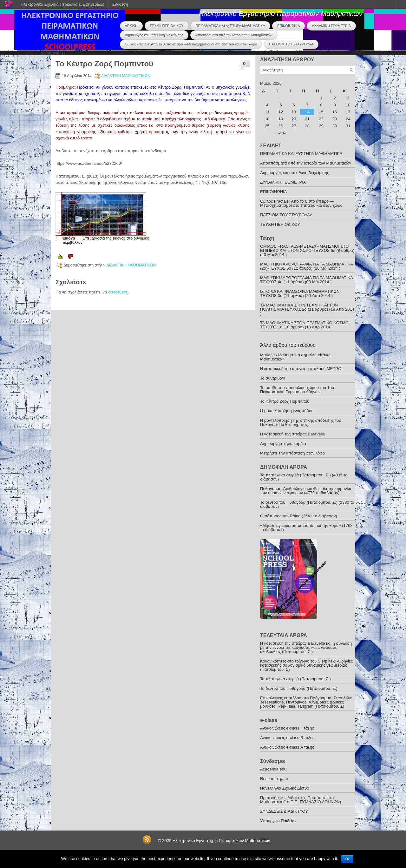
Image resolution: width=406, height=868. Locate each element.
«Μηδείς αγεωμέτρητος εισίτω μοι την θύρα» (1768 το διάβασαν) (306, 528)
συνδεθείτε (118, 292)
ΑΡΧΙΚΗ (131, 26)
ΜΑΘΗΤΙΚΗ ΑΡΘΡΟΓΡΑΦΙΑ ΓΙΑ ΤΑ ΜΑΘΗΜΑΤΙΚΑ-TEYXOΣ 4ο (307, 280)
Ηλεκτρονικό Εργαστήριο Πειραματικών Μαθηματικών (281, 13)
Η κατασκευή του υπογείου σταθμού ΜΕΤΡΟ (301, 369)
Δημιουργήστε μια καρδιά (283, 444)
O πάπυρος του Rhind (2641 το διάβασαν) (299, 516)
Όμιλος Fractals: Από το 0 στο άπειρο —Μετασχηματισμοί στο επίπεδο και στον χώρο (191, 44)
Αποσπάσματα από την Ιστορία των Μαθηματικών (234, 35)
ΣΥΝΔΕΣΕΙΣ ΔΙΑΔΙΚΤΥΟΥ (284, 811)
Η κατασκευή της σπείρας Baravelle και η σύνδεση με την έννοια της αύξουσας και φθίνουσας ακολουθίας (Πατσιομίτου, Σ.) (306, 647)
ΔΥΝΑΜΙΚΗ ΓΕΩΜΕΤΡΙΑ (331, 26)
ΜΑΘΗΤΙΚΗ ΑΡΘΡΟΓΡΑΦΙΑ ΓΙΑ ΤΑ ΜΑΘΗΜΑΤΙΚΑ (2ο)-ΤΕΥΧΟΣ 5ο (306, 266)
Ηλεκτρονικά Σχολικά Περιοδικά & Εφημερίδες (62, 4)
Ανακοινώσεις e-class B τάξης (287, 738)
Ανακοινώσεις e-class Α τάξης (287, 747)
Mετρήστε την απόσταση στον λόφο (292, 453)
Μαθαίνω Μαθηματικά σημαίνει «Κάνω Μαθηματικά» (295, 357)
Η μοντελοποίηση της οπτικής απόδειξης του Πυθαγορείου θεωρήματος (301, 422)
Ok (347, 859)
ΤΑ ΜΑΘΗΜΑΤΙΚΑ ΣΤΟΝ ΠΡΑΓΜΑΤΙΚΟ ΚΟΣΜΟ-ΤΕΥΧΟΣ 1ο (305, 325)
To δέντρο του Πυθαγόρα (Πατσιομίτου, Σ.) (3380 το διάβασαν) (307, 504)
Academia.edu (273, 769)
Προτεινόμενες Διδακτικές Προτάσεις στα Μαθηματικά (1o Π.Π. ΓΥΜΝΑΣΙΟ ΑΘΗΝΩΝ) (301, 800)
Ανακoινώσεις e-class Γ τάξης (287, 728)
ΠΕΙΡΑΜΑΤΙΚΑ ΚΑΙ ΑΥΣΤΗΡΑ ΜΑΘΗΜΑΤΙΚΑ (230, 26)
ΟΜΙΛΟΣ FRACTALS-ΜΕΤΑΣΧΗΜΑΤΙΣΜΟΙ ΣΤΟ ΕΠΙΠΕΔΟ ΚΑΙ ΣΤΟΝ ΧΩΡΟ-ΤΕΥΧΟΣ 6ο (304, 248)
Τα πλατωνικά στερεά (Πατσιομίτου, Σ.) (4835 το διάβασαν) (304, 477)
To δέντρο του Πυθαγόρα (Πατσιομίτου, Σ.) (299, 688)
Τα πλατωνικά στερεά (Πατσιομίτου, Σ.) (295, 679)
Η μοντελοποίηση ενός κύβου (287, 411)
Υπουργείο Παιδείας (278, 821)
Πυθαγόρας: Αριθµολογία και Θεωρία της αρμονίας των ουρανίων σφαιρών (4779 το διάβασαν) (306, 491)
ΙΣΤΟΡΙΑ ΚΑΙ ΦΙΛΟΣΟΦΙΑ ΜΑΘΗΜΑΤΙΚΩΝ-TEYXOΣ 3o (301, 293)
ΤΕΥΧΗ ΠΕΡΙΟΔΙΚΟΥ (167, 26)
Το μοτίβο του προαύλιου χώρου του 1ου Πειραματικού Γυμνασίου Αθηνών (297, 390)
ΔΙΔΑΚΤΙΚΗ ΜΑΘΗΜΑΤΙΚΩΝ (126, 76)
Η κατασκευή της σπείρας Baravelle (293, 434)
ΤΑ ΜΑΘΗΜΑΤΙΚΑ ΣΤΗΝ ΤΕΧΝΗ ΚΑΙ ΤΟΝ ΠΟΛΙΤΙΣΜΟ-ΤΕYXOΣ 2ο (299, 307)
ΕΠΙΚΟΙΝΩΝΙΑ (288, 26)
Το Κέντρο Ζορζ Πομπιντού (285, 401)
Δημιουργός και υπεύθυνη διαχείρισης (154, 35)
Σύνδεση (120, 4)
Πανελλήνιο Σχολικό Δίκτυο (285, 788)
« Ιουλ (280, 133)
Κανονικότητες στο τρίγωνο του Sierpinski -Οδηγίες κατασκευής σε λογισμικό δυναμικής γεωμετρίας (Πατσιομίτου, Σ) (306, 665)
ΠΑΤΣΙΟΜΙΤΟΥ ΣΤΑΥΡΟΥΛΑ (291, 44)
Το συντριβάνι (273, 378)
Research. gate (274, 779)
